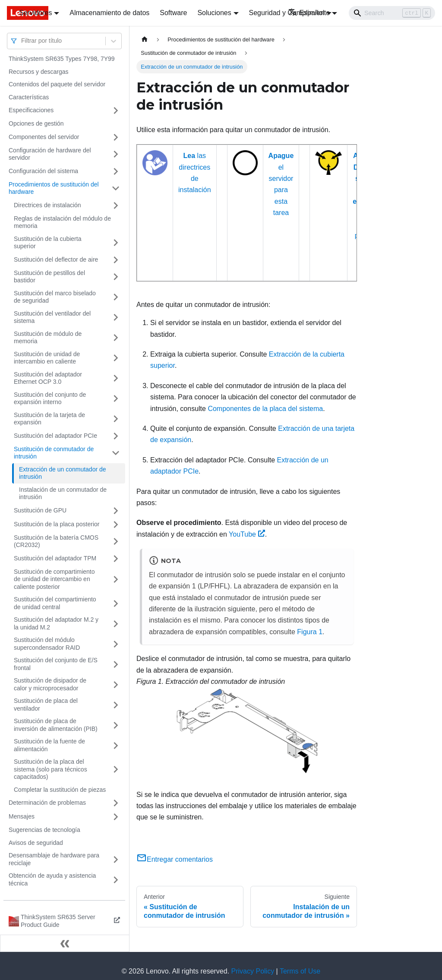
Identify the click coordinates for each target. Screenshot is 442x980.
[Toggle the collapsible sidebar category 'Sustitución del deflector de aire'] (116, 260)
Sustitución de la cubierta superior (47, 243)
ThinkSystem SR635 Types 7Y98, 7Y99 (62, 59)
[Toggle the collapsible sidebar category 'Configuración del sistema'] (116, 171)
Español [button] (306, 13)
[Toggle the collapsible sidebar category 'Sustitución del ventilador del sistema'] (116, 318)
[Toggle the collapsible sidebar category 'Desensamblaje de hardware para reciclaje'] (116, 859)
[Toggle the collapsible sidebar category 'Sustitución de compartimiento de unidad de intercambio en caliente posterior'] (116, 580)
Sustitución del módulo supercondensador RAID (47, 644)
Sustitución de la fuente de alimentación (49, 745)
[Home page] (145, 40)
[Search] (392, 13)
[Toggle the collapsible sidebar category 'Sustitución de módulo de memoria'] (116, 338)
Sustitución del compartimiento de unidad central (55, 603)
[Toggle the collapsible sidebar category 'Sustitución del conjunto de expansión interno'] (116, 399)
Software (173, 13)
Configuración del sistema (43, 171)
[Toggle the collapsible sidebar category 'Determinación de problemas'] (116, 803)
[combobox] (22, 41)
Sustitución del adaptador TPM (55, 558)
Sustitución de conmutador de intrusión (54, 453)
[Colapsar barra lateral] (65, 943)
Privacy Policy (253, 971)
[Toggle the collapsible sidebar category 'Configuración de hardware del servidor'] (116, 154)
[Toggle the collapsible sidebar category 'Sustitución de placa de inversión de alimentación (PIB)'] (116, 725)
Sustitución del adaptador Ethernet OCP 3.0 (48, 378)
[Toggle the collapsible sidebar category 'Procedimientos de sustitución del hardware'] (116, 188)
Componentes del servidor (44, 137)
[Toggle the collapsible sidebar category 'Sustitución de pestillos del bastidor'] (116, 277)
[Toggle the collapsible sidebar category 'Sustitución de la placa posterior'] (116, 525)
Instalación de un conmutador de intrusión (63, 493)
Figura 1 (310, 632)
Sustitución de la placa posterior (57, 524)
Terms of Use (300, 971)
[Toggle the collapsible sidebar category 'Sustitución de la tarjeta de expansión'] (116, 419)
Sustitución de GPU (40, 510)
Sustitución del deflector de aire (56, 259)
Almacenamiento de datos (109, 13)
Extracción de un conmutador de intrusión (63, 473)
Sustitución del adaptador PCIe (55, 436)
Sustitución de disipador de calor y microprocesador (50, 684)
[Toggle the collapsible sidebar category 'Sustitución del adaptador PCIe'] (116, 436)
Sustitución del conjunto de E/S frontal (56, 664)
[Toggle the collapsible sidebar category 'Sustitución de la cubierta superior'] (116, 243)
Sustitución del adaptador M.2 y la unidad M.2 (56, 623)
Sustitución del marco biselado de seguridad (55, 297)
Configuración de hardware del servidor (50, 154)
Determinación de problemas (47, 803)
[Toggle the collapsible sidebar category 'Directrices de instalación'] (116, 205)
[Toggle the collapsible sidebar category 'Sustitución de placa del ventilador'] (116, 705)
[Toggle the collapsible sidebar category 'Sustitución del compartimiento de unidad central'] (116, 603)
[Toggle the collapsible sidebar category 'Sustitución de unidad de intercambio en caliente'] (116, 358)
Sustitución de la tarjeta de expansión (49, 419)
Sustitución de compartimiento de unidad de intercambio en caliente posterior (54, 579)
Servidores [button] (35, 13)
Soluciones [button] (214, 13)
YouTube (247, 534)
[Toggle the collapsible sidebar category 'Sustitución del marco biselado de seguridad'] (116, 297)
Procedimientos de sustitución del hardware (54, 188)
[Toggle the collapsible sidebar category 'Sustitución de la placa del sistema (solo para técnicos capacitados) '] (116, 770)
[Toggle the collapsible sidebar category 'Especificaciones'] (116, 111)
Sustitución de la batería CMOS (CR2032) (56, 541)
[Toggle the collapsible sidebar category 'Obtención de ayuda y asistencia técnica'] (116, 880)
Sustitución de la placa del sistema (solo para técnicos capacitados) (51, 769)
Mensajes (22, 816)
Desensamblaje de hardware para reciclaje (54, 859)
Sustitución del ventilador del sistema (52, 317)
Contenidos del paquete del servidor (57, 84)
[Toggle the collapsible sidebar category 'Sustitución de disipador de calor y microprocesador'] (116, 684)
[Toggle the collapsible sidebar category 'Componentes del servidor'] (116, 137)
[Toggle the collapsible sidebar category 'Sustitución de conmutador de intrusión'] (116, 453)
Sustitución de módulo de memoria (48, 338)
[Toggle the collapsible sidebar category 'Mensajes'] (116, 817)
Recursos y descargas (39, 72)
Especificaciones (31, 110)
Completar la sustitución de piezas (60, 790)
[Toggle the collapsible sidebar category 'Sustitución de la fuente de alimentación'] (116, 745)
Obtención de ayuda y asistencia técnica (52, 879)
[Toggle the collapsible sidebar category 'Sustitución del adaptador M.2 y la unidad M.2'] (116, 624)
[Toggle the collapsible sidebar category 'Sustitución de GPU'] (116, 511)
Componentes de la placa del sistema (265, 409)
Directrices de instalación (47, 205)
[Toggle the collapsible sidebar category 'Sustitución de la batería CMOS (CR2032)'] (116, 542)
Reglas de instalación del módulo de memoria (62, 222)
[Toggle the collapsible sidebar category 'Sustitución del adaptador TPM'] (116, 559)
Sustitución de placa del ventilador (46, 705)
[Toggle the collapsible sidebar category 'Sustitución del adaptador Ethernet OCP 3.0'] (116, 378)
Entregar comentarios (175, 859)
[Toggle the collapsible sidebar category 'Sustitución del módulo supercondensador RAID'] (116, 644)
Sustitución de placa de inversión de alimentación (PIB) (56, 725)
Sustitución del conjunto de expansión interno (50, 398)
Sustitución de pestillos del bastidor (49, 277)
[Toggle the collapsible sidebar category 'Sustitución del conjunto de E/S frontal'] (116, 664)
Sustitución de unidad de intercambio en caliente (47, 358)
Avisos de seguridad (36, 843)
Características (29, 97)
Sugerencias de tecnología (44, 830)
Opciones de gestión (36, 123)
